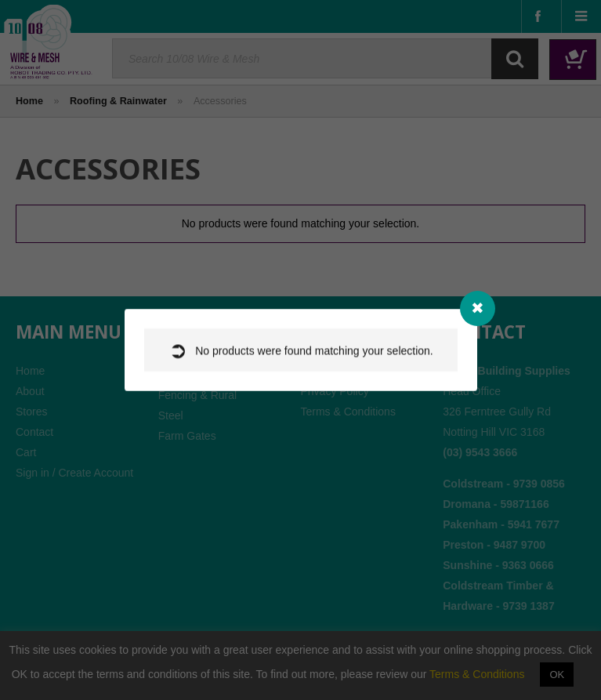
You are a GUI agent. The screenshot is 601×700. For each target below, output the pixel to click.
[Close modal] (478, 308)
